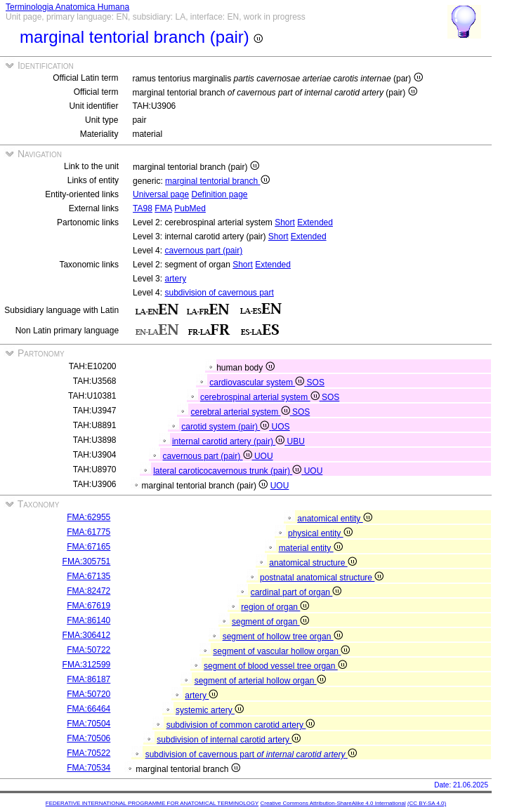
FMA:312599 (87, 665)
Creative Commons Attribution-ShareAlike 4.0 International (333, 803)
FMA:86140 (88, 620)
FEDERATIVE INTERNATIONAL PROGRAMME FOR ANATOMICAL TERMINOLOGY (152, 803)
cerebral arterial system (242, 412)
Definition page (219, 194)
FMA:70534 (88, 768)
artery (175, 279)
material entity (311, 548)
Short (285, 222)
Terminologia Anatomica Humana (67, 7)
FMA (163, 208)
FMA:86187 (88, 679)
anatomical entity (334, 519)
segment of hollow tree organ (283, 637)
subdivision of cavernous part (219, 293)
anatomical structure (313, 563)
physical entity (320, 533)
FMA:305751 (87, 561)
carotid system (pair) (226, 427)
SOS (316, 382)
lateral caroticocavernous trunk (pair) (228, 471)
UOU (264, 456)
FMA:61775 (88, 532)
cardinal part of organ (296, 592)
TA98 (143, 208)
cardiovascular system (258, 382)
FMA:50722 (88, 650)
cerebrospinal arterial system (261, 397)
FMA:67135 (88, 576)
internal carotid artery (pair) (230, 441)
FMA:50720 (88, 694)
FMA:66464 (88, 709)
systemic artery (210, 710)
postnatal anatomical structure (322, 578)
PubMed (190, 208)
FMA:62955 (88, 517)
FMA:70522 (88, 753)
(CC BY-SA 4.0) (427, 803)
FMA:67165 (88, 547)
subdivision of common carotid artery (241, 725)
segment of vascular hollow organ (281, 651)
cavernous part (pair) (203, 251)
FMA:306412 (87, 635)
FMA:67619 (88, 606)
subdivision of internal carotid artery (229, 740)
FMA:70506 (88, 738)
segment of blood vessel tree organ (275, 666)
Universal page (161, 194)
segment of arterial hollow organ (260, 681)
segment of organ (270, 622)
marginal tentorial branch (217, 181)
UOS (281, 427)
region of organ (275, 607)
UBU (296, 441)
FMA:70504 (88, 724)
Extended (315, 222)
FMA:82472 (88, 591)
